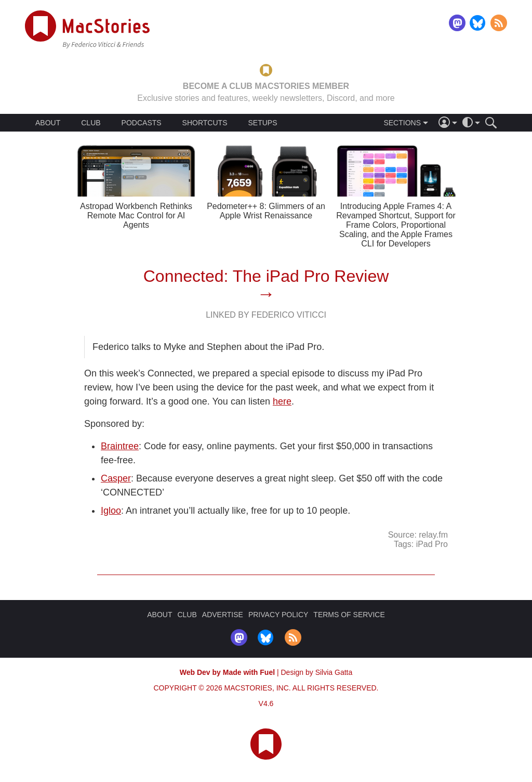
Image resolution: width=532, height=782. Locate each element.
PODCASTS (142, 123)
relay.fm (433, 535)
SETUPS (262, 123)
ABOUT (48, 123)
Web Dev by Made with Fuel (227, 672)
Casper (116, 478)
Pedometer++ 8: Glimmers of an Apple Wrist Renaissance (266, 211)
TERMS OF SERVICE (349, 615)
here (282, 401)
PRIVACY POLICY (278, 615)
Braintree (120, 446)
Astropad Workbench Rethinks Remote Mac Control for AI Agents (136, 216)
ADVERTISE (223, 615)
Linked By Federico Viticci (266, 315)
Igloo (111, 511)
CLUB (91, 123)
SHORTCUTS (205, 123)
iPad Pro (432, 544)
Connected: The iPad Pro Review (266, 276)
